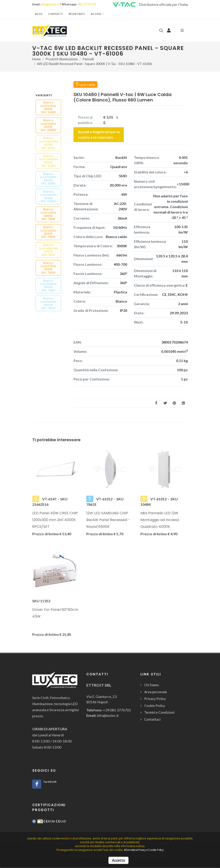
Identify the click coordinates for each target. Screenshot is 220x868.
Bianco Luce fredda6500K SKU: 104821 (48, 196)
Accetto (118, 860)
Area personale (156, 692)
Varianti (44, 95)
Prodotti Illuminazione (62, 59)
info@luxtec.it (50, 4)
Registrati (77, 14)
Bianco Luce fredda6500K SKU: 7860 (48, 286)
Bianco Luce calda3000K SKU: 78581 (48, 232)
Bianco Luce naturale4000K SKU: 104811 (48, 161)
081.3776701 (87, 4)
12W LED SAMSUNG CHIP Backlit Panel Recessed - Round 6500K (108, 520)
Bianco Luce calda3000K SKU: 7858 (48, 214)
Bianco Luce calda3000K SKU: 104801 (48, 125)
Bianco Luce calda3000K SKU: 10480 (48, 107)
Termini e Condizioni (159, 712)
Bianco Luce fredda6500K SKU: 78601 (48, 303)
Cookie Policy (155, 706)
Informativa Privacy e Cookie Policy (144, 850)
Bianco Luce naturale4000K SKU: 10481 (48, 143)
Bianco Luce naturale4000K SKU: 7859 (48, 250)
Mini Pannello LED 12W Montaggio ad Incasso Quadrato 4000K (160, 520)
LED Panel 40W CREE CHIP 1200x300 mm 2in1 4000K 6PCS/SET (55, 520)
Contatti (55, 14)
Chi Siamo (152, 685)
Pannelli (88, 59)
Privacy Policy (155, 699)
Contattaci (152, 719)
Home (37, 59)
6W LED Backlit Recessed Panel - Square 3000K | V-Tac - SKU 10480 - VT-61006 (94, 64)
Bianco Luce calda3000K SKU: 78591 (48, 268)
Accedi (97, 14)
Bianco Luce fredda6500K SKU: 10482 (48, 179)
